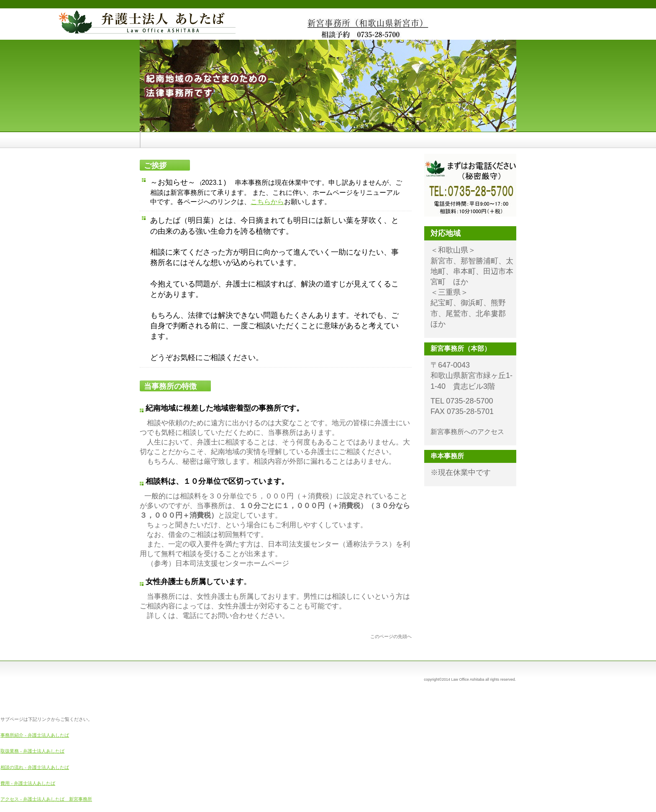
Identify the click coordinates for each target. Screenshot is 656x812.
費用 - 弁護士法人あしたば (28, 783)
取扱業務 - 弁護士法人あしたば (32, 751)
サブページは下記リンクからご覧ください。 (46, 719)
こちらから (267, 202)
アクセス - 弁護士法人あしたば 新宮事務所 (46, 799)
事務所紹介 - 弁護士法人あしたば (35, 735)
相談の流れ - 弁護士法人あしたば (35, 767)
